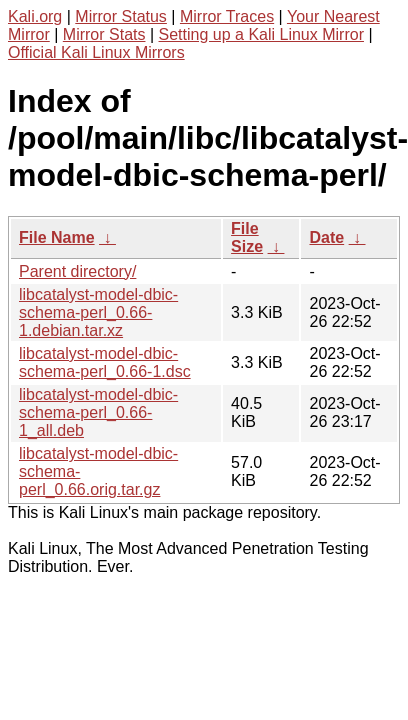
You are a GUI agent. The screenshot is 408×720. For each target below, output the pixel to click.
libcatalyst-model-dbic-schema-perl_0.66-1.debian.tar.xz (98, 312)
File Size (247, 237)
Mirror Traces (227, 16)
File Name (57, 237)
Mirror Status (121, 16)
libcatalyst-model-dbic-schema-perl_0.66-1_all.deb (98, 412)
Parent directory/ (77, 271)
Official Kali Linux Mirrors (96, 52)
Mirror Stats (104, 34)
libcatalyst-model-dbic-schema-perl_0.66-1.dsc (105, 362)
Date (326, 237)
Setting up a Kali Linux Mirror (261, 34)
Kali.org (35, 16)
